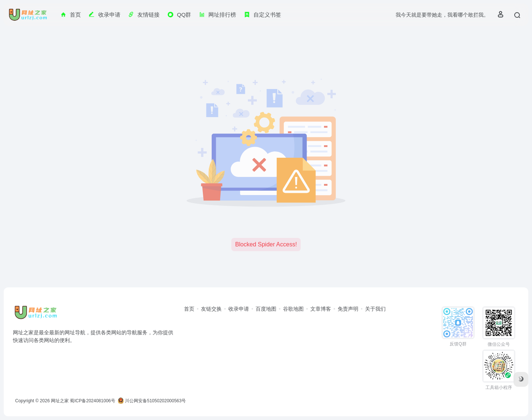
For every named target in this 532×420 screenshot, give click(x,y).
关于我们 (375, 309)
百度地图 (266, 309)
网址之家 (60, 401)
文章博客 (321, 309)
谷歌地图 (293, 309)
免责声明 (348, 309)
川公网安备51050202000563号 (152, 401)
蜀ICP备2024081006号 (93, 401)
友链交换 (211, 309)
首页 (189, 309)
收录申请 (239, 309)
